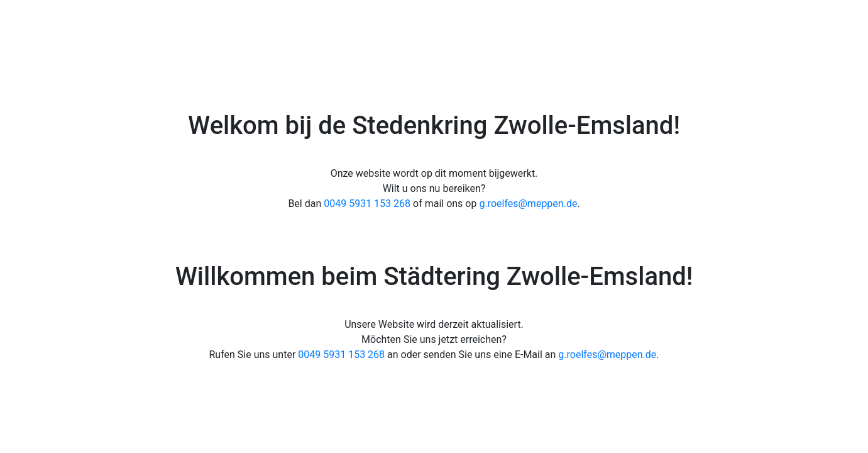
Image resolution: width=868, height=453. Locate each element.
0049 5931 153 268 (367, 204)
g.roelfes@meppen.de (528, 204)
